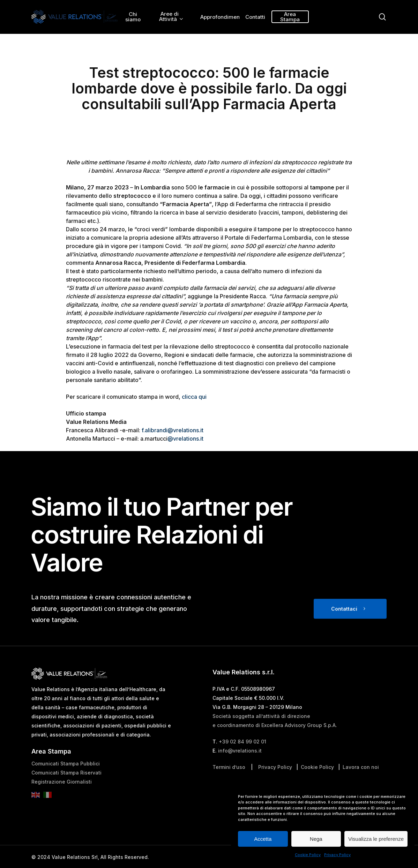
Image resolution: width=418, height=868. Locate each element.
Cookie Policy (308, 855)
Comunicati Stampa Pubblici (66, 777)
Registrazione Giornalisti (62, 796)
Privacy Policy (337, 855)
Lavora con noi (361, 781)
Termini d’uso (229, 781)
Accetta (263, 839)
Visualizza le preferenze (376, 839)
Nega (316, 839)
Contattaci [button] (344, 622)
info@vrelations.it (240, 765)
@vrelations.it (185, 439)
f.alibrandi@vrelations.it (173, 430)
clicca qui (194, 397)
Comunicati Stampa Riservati (66, 787)
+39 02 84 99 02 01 (242, 755)
